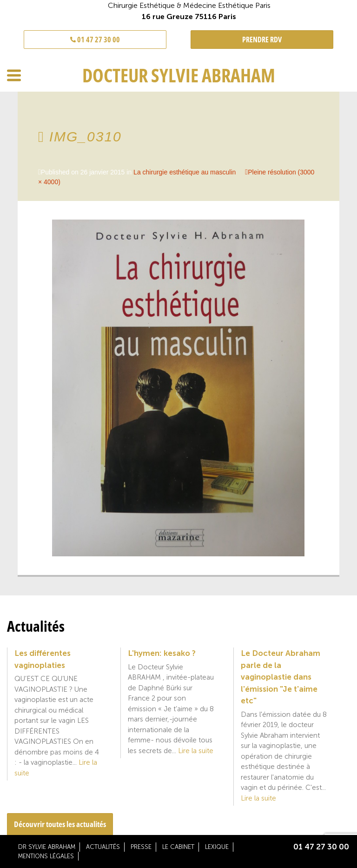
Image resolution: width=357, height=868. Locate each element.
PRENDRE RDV (262, 40)
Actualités (103, 847)
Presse (141, 847)
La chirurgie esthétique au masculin (185, 172)
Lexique (217, 847)
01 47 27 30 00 (95, 40)
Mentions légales (46, 856)
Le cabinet (178, 847)
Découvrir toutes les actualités (60, 824)
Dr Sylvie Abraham (47, 847)
